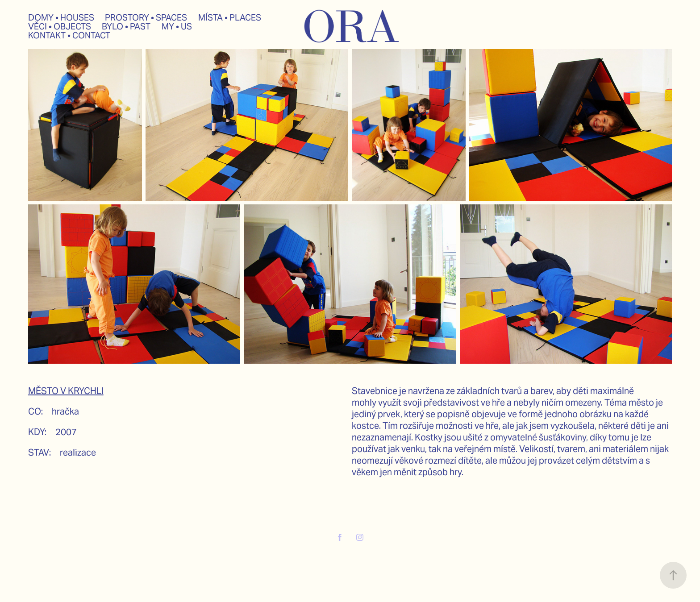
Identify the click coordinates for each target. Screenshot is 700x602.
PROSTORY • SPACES (146, 17)
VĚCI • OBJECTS (60, 26)
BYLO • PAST (126, 26)
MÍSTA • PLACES (230, 17)
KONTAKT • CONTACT (69, 35)
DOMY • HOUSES (61, 17)
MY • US (177, 26)
